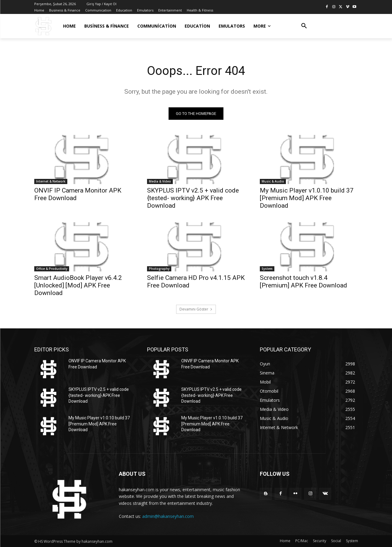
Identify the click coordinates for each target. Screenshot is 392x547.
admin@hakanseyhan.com (168, 516)
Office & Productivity (52, 269)
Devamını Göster (196, 309)
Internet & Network (51, 181)
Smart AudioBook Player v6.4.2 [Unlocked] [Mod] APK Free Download (78, 285)
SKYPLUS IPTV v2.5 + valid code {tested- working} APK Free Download (193, 198)
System (267, 269)
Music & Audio (273, 181)
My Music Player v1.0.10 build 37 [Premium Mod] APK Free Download (307, 198)
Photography (159, 269)
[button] (304, 26)
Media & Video (160, 181)
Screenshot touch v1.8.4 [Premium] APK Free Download (303, 282)
